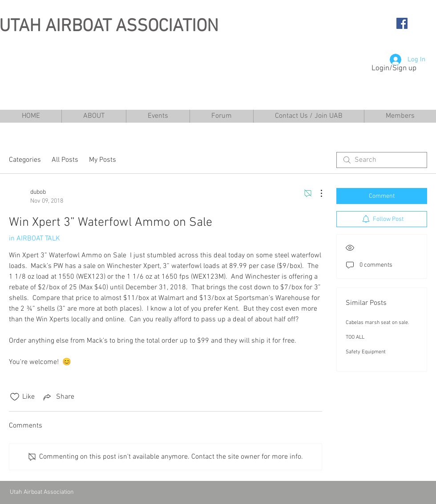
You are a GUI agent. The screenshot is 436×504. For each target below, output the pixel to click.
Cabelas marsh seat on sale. (377, 323)
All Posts (65, 160)
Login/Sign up (394, 68)
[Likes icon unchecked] (15, 397)
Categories (25, 160)
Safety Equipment (366, 352)
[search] (382, 160)
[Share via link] (58, 397)
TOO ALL (355, 337)
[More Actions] (317, 193)
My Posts (103, 160)
